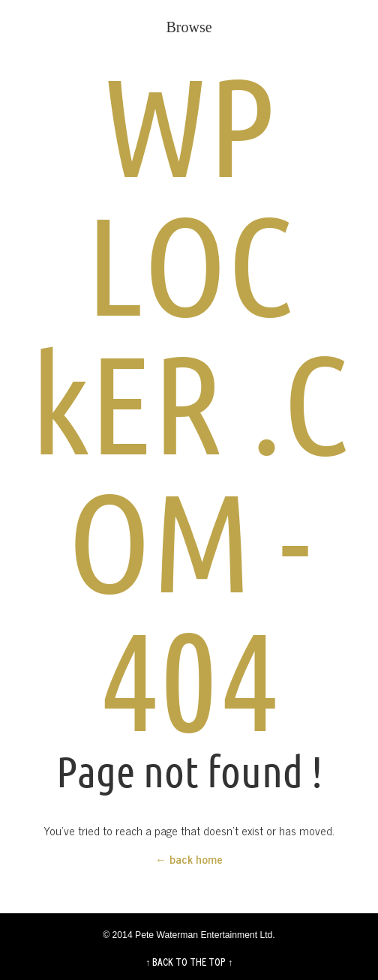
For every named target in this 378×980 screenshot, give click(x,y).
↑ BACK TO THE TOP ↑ (189, 962)
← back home (189, 859)
